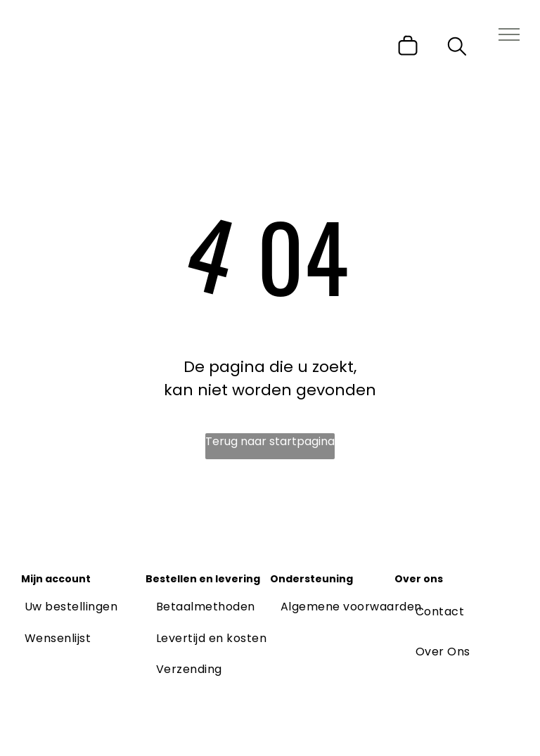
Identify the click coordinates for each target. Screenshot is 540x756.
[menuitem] (71, 607)
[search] (457, 49)
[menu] (509, 34)
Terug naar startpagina (270, 441)
